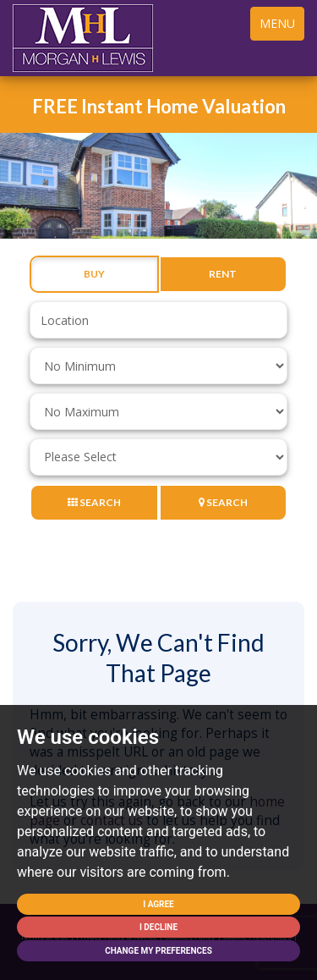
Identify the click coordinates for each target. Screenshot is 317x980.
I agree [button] (158, 904)
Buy (94, 274)
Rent (223, 274)
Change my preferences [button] (158, 951)
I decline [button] (158, 927)
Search (94, 502)
